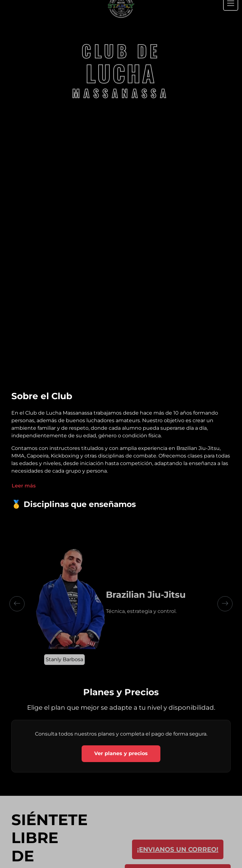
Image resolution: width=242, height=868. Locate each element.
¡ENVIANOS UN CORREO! (178, 856)
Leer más (24, 486)
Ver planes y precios (121, 753)
